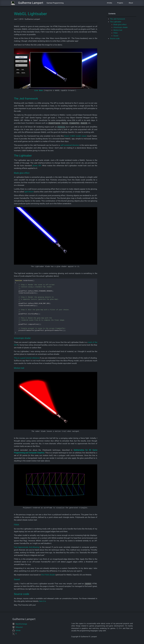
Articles (109, 3)
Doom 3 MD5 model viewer (75, 136)
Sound (116, 36)
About (131, 3)
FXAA (115, 33)
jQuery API (37, 166)
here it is (42, 601)
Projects (120, 3)
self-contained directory (70, 145)
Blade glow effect (120, 25)
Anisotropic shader (121, 27)
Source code (115, 39)
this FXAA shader (48, 575)
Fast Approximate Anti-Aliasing (26, 547)
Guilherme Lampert (31, 3)
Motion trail (118, 30)
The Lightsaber (116, 22)
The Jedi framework (118, 19)
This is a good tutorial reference (27, 358)
